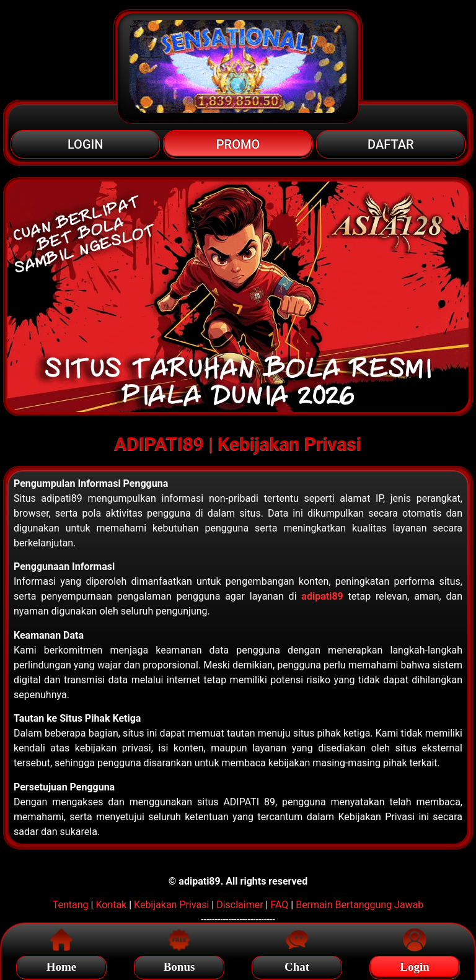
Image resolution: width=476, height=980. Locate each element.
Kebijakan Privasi (171, 905)
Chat (297, 965)
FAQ (279, 905)
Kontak (111, 905)
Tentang (71, 905)
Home (62, 965)
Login (415, 965)
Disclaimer (240, 905)
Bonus (179, 965)
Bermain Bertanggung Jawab (359, 905)
